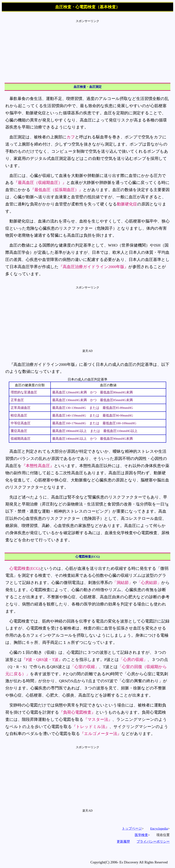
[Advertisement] (87, 49)
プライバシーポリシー (153, 842)
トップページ (132, 828)
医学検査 (141, 835)
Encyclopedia (159, 828)
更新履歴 (123, 842)
